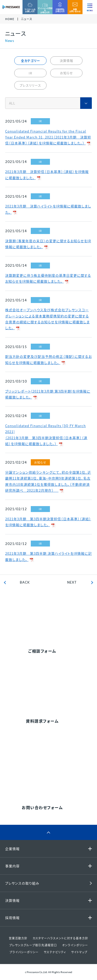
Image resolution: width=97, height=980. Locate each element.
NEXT (72, 582)
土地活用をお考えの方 (60, 10)
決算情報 (66, 61)
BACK (25, 582)
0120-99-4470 (55, 615)
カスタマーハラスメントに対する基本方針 (60, 938)
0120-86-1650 (55, 772)
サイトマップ (79, 952)
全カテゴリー (31, 61)
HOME (10, 19)
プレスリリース (30, 85)
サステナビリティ (55, 952)
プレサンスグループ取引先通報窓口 (33, 945)
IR (31, 73)
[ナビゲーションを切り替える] (90, 7)
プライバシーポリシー (24, 952)
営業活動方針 (18, 938)
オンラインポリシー (75, 945)
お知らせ (66, 73)
